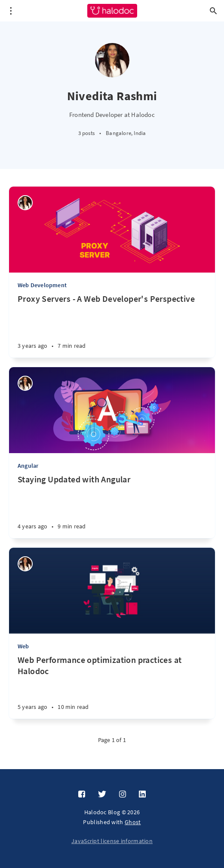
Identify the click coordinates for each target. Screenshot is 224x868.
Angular (28, 466)
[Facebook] (82, 794)
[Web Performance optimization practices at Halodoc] (112, 687)
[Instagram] (123, 794)
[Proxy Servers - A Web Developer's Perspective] (112, 325)
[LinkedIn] (142, 794)
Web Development (42, 285)
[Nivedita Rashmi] (25, 203)
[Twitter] (102, 794)
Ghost (133, 822)
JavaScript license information (112, 841)
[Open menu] (11, 11)
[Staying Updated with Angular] (112, 506)
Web (23, 646)
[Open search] (213, 11)
